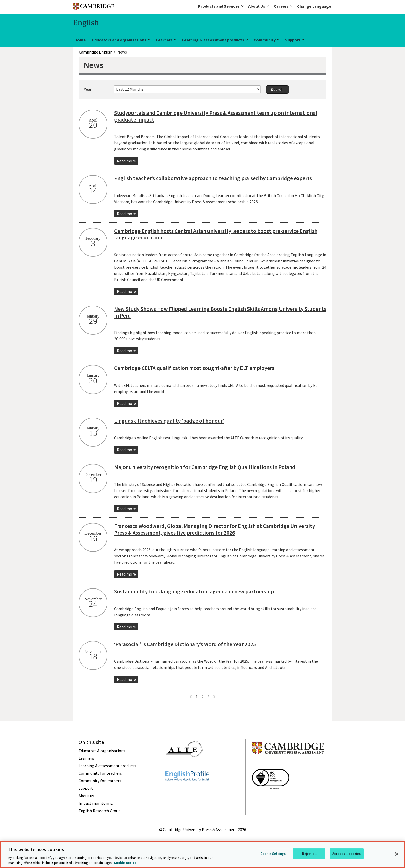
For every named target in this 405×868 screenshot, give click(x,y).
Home (80, 40)
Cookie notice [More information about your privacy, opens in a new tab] (125, 863)
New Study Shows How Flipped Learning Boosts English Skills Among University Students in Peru (220, 312)
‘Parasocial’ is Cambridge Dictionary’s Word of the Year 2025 (185, 644)
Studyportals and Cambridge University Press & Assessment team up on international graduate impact (216, 116)
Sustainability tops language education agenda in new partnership (194, 591)
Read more (126, 161)
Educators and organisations (119, 40)
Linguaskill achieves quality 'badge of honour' (169, 421)
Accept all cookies (346, 854)
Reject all (309, 854)
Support (293, 40)
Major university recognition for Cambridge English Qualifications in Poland (205, 467)
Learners (164, 40)
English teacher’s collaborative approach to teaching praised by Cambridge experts (213, 178)
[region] (202, 855)
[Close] (397, 854)
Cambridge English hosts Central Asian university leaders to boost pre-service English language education (216, 234)
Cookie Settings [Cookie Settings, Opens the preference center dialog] (273, 854)
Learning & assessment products (213, 40)
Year (88, 89)
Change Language (314, 6)
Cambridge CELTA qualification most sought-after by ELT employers (194, 368)
